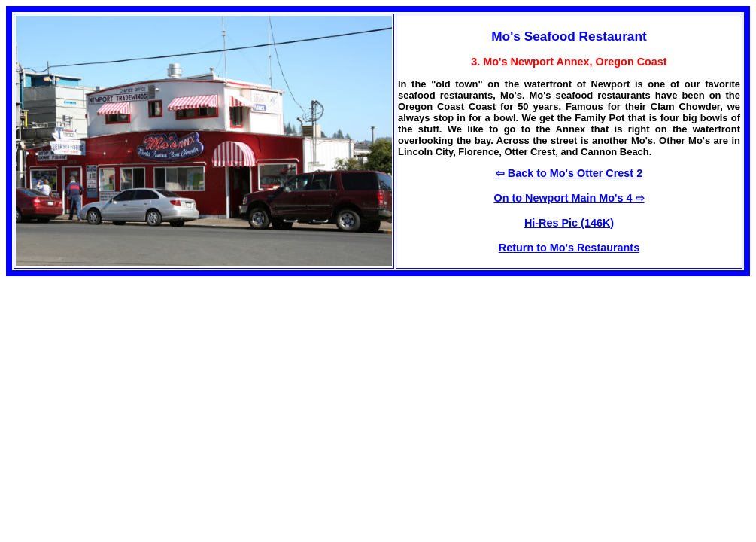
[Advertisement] (132, 382)
